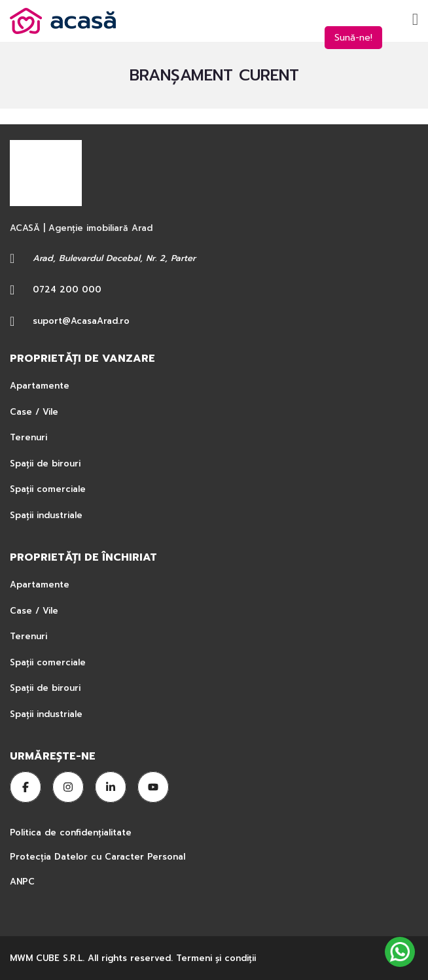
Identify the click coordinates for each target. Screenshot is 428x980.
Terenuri (28, 437)
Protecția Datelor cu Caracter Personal (98, 857)
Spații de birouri (45, 464)
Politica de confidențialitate (72, 832)
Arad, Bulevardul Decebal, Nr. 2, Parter (114, 258)
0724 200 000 (67, 289)
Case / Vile (34, 412)
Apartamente (40, 386)
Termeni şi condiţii (216, 958)
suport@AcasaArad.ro (81, 321)
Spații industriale (46, 515)
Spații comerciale (48, 489)
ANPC (22, 882)
